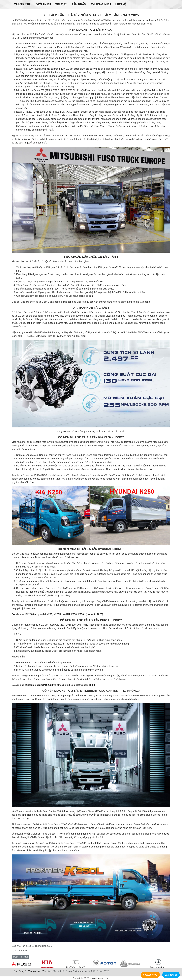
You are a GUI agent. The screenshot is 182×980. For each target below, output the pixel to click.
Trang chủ (23, 4)
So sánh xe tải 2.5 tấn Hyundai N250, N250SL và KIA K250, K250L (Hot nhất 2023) (57, 614)
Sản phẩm (79, 4)
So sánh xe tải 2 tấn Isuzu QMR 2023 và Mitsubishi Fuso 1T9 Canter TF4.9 (53, 685)
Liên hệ (121, 4)
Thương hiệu (101, 4)
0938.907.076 (150, 975)
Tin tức (61, 4)
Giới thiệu (43, 4)
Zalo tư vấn (171, 975)
